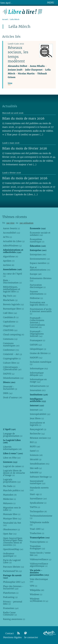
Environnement (40, 259)
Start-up (36, 494)
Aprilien (9, 261)
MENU (51, 3)
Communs (10, 339)
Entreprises (38, 254)
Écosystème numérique (37, 240)
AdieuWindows (12, 246)
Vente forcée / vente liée (40, 554)
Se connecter (31, 637)
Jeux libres (37, 418)
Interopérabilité (40, 414)
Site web (36, 468)
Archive (9, 265)
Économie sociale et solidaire (40, 234)
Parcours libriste (14, 567)
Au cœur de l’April (13, 275)
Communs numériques (11, 344)
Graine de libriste (40, 353)
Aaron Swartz (12, 228)
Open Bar (10, 534)
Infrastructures (39, 386)
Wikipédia (37, 590)
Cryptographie (12, 358)
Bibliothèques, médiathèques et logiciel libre (12, 289)
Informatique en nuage (38, 381)
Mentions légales (12, 637)
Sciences (36, 455)
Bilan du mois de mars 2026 (23, 118)
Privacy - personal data (13, 603)
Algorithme (11, 256)
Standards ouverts (39, 489)
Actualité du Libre (14, 241)
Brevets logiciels (13, 304)
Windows (36, 594)
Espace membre (40, 263)
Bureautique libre (13, 309)
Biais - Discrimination (12, 281)
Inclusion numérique (41, 363)
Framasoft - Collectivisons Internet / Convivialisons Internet (37, 323)
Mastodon (10, 495)
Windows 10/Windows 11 (39, 600)
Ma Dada (9, 486)
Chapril (9, 326)
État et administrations (40, 269)
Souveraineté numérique (38, 482)
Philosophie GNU (14, 582)
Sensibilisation (40, 464)
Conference (11, 350)
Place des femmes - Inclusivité (13, 587)
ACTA (8, 237)
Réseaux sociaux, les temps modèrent (18, 54)
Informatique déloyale (37, 374)
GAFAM (36, 345)
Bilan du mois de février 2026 (25, 148)
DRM (8, 393)
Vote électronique (39, 580)
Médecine (10, 499)
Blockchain (10, 300)
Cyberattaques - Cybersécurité (12, 368)
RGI (33, 442)
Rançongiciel (38, 429)
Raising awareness (14, 619)
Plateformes (11, 593)
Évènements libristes (41, 279)
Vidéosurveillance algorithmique (39, 565)
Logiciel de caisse (13, 466)
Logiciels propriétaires (12, 481)
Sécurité (36, 459)
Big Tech (10, 296)
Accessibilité (12, 233)
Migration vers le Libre (12, 509)
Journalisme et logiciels (37, 424)
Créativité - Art (13, 354)
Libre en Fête (12, 458)
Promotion (11, 608)
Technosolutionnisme (41, 517)
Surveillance (38, 499)
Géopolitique (38, 349)
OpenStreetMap (13, 549)
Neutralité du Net (12, 524)
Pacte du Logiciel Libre (12, 561)
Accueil (5, 19)
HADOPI (36, 358)
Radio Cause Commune (10, 614)
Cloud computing (14, 335)
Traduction (37, 533)
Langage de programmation (13, 435)
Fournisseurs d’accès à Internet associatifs (41, 311)
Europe (36, 274)
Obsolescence (12, 529)
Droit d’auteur (13, 397)
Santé (34, 451)
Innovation (38, 390)
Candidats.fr (11, 317)
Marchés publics (14, 490)
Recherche (37, 434)
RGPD (35, 446)
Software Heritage (41, 477)
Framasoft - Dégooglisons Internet (37, 334)
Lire (10, 83)
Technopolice (38, 511)
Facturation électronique (38, 286)
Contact (10, 633)
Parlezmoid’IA (12, 571)
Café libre (10, 313)
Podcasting (10, 597)
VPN (33, 586)
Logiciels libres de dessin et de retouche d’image (14, 473)
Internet (36, 410)
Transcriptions (39, 542)
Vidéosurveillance (41, 559)
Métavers (9, 503)
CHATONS (10, 330)
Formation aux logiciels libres (39, 304)
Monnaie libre (12, 514)
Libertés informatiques (12, 448)
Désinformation (13, 378)
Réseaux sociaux (40, 438)
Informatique (39, 368)
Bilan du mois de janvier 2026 (25, 178)
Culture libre (11, 363)
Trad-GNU (37, 529)
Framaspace (38, 340)
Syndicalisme (38, 503)
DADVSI (9, 374)
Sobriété (36, 472)
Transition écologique (37, 547)
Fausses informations (38, 293)
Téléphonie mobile (39, 524)
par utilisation (27, 223)
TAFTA (35, 507)
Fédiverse (36, 298)
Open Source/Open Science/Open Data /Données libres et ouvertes (13, 542)
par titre (11, 223)
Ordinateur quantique (10, 555)
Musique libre (12, 519)
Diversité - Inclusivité (10, 388)
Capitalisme (11, 322)
